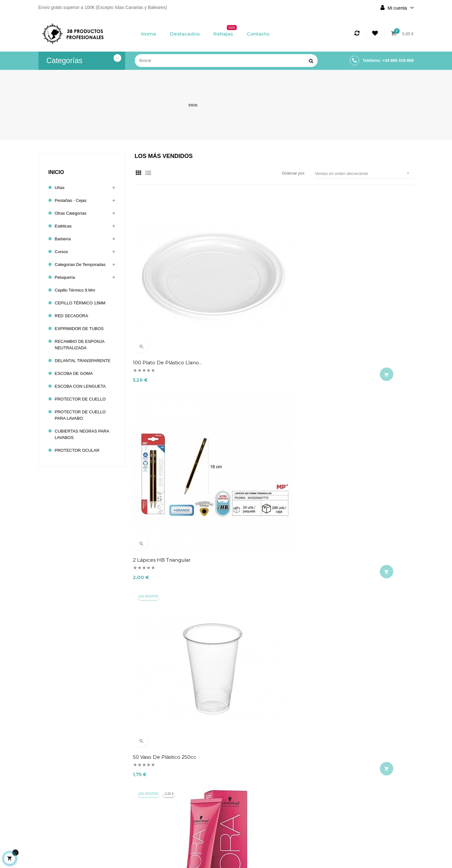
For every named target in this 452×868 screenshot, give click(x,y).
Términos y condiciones (194, 817)
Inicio (56, 172)
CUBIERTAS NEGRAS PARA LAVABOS (84, 434)
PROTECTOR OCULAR (79, 451)
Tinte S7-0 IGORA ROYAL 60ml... (173, 413)
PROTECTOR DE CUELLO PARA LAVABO (82, 415)
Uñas (60, 188)
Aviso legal (194, 803)
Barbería (64, 239)
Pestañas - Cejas (72, 201)
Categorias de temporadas (82, 265)
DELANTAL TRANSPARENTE (85, 361)
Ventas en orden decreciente (364, 173)
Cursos (62, 252)
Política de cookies (194, 831)
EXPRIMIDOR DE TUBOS (81, 329)
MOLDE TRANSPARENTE (261, 413)
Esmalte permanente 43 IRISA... (269, 536)
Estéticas (64, 226)
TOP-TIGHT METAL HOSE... (167, 660)
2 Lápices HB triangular (260, 289)
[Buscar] (226, 61)
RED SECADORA (73, 316)
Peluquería (66, 277)
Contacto (194, 842)
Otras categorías (72, 213)
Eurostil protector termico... (360, 413)
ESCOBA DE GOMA (75, 374)
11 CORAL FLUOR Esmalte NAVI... (367, 660)
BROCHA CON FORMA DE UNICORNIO (263, 663)
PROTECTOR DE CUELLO (82, 399)
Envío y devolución (194, 792)
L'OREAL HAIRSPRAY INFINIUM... (175, 536)
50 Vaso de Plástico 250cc (359, 289)
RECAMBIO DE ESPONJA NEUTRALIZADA (81, 345)
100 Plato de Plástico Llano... (169, 289)
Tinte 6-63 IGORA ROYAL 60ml (364, 536)
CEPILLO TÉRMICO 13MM (82, 303)
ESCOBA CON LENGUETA (82, 386)
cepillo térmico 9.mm (77, 290)
